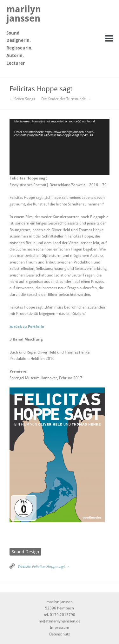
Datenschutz (60, 634)
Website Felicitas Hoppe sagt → (43, 567)
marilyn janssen (24, 14)
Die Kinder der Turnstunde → (66, 99)
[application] (60, 147)
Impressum (60, 628)
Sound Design (25, 552)
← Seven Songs (22, 99)
